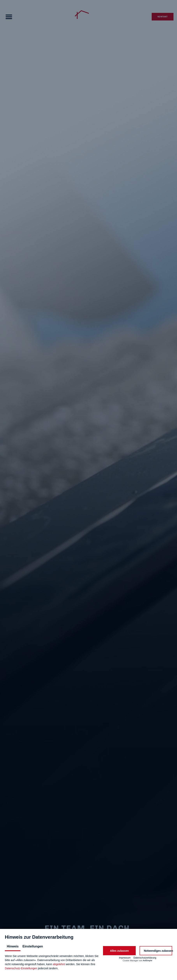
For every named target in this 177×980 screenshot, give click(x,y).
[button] (119, 951)
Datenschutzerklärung (145, 958)
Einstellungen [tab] (33, 946)
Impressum (125, 958)
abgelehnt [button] (59, 964)
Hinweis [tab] (13, 946)
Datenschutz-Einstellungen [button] (21, 968)
